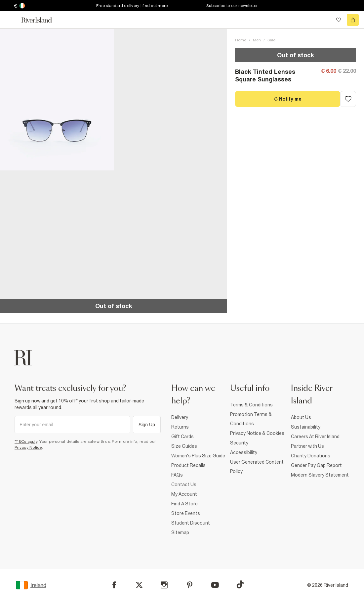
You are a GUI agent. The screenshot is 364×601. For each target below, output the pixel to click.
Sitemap (180, 532)
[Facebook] (114, 585)
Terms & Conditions (251, 405)
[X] (139, 585)
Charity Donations (311, 456)
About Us (301, 417)
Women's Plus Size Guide (198, 456)
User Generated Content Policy (257, 467)
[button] (57, 99)
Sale (271, 40)
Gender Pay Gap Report (316, 465)
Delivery (180, 417)
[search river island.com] (325, 20)
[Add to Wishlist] (348, 99)
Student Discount (191, 523)
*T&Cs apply (26, 441)
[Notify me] (288, 99)
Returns (180, 427)
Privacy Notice (28, 447)
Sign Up (147, 425)
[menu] (11, 20)
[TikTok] (240, 584)
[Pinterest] (190, 585)
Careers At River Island (315, 437)
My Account (184, 494)
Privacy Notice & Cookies (257, 433)
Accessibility (244, 452)
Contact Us (184, 485)
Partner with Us (307, 446)
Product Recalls (188, 465)
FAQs (177, 475)
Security (239, 443)
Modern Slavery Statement (320, 475)
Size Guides (184, 446)
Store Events (186, 513)
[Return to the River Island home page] (41, 20)
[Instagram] (164, 585)
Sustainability (306, 427)
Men (257, 40)
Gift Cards (182, 437)
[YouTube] (215, 585)
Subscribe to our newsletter (232, 6)
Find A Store (184, 504)
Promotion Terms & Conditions (251, 419)
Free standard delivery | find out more (132, 6)
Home (241, 40)
